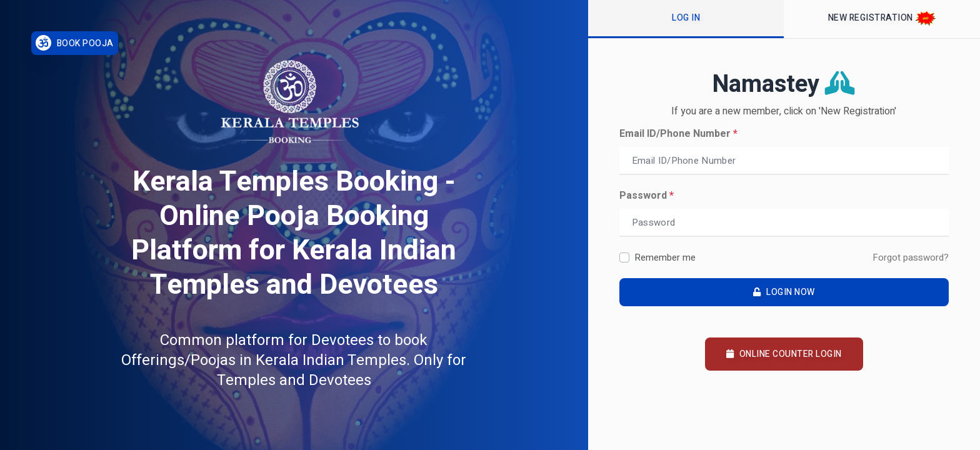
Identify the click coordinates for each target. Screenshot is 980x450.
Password (647, 196)
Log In (686, 18)
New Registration (882, 18)
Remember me (665, 257)
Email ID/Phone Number (678, 134)
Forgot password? (911, 257)
